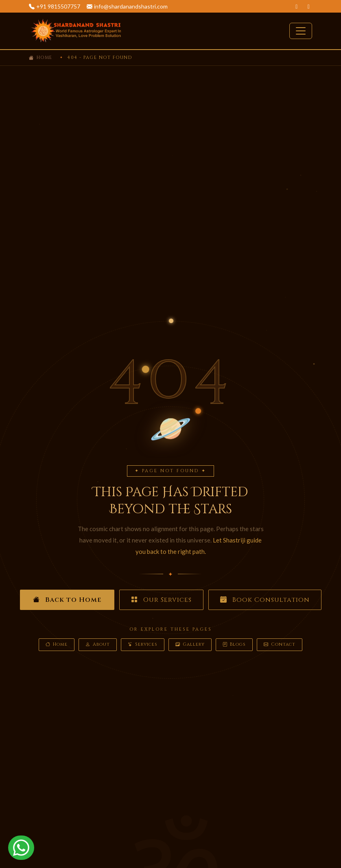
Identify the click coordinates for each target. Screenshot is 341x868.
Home (45, 58)
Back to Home (67, 600)
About (98, 645)
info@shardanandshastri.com (131, 6)
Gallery (190, 645)
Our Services (161, 600)
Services (143, 645)
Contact (280, 645)
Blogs (234, 645)
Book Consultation (265, 600)
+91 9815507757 (58, 6)
